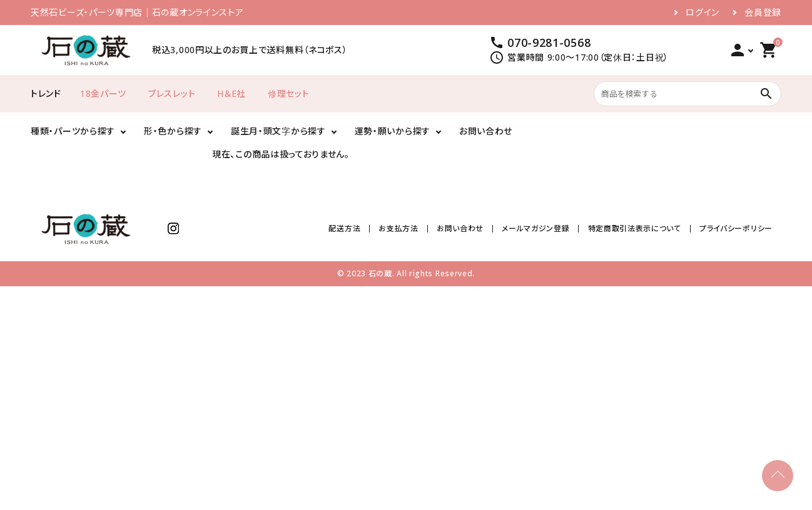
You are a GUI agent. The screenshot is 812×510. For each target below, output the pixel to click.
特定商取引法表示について (635, 228)
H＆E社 (231, 93)
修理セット (289, 93)
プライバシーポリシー (736, 228)
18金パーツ (103, 93)
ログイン (703, 12)
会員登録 (763, 12)
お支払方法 (399, 228)
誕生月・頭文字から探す (278, 131)
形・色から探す (173, 131)
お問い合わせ (486, 131)
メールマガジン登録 (535, 228)
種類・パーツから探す (73, 131)
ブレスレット (172, 93)
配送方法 (345, 228)
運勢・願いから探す (393, 131)
